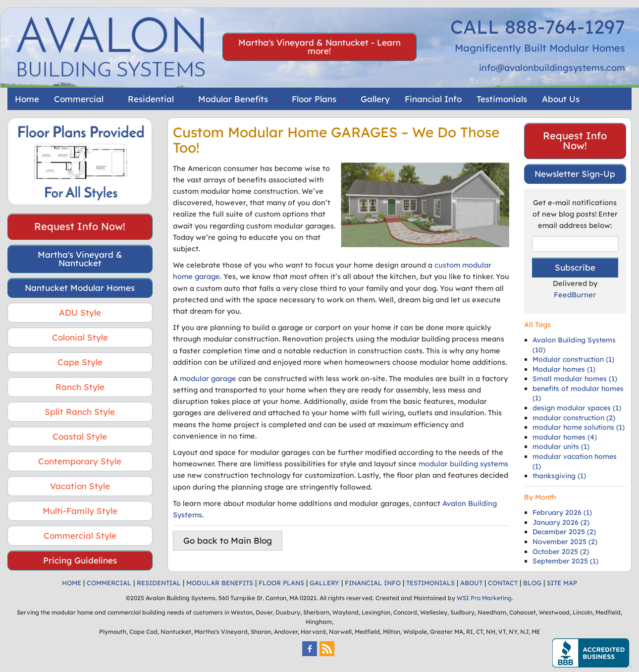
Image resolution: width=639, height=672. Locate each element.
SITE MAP (562, 583)
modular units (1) (561, 447)
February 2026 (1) (562, 512)
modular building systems (463, 464)
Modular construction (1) (573, 359)
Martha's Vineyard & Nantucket (80, 259)
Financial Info (433, 99)
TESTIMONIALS (430, 583)
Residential (151, 99)
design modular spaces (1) (577, 408)
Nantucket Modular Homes (80, 288)
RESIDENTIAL (159, 583)
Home (27, 99)
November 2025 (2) (565, 542)
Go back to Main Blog (228, 540)
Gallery (375, 99)
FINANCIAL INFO (373, 583)
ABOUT (471, 583)
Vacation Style (80, 486)
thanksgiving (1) (559, 476)
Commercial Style (80, 535)
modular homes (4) (565, 437)
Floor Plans (314, 99)
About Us (561, 99)
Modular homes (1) (564, 369)
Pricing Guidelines (80, 560)
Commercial (79, 99)
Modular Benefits (233, 99)
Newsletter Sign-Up (575, 174)
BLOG (532, 583)
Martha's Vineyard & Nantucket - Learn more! (319, 47)
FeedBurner (575, 295)
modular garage (208, 378)
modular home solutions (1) (579, 427)
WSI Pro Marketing (484, 598)
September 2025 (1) (565, 561)
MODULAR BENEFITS (220, 583)
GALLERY (324, 583)
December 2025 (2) (564, 532)
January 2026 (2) (561, 522)
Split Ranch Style (80, 412)
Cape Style (80, 362)
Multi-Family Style (80, 511)
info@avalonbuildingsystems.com (552, 68)
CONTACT (503, 583)
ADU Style (80, 312)
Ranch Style (80, 387)
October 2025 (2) (561, 552)
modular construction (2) (574, 418)
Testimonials (502, 99)
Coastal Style (80, 436)
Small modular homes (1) (575, 379)
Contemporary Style (80, 461)
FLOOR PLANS (281, 583)
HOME (72, 583)
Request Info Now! (80, 226)
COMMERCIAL (109, 583)
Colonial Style (80, 337)
